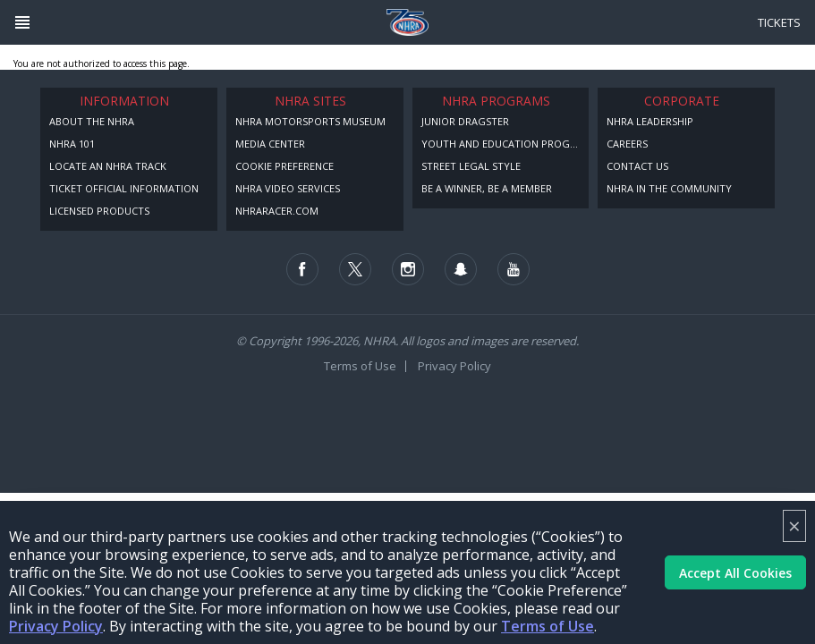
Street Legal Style (471, 166)
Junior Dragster (465, 121)
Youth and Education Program (505, 144)
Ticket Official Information (124, 188)
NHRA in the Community (669, 188)
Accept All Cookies (735, 573)
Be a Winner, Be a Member (487, 188)
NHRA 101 (72, 144)
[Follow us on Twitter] (355, 269)
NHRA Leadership (650, 121)
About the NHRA (92, 121)
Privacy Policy (56, 626)
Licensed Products (99, 211)
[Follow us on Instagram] (408, 269)
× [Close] (794, 525)
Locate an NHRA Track (108, 166)
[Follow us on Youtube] (514, 269)
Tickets (779, 22)
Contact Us (637, 166)
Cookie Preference (284, 166)
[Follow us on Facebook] (302, 269)
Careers (627, 144)
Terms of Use (548, 626)
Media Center (270, 144)
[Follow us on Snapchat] (461, 269)
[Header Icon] (22, 22)
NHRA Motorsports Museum (310, 121)
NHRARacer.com (277, 211)
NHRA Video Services (288, 188)
